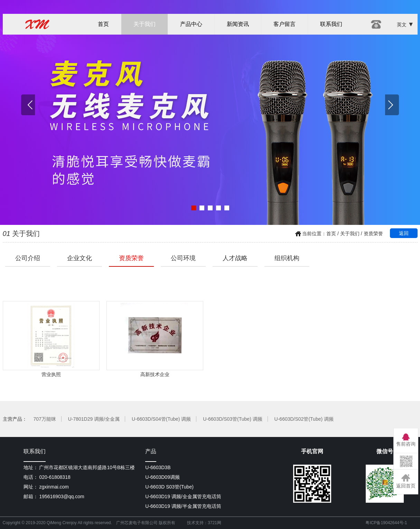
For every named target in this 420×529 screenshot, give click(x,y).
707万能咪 (44, 419)
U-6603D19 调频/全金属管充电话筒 (183, 496)
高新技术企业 (155, 339)
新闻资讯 (238, 24)
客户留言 (284, 24)
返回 (404, 233)
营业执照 (51, 339)
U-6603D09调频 (162, 477)
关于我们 (144, 24)
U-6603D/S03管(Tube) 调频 (232, 419)
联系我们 (331, 24)
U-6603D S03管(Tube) (169, 487)
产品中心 (191, 24)
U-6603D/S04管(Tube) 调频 (161, 419)
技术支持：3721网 (204, 523)
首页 (103, 24)
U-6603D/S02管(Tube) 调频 (304, 419)
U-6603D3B (158, 467)
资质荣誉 (373, 234)
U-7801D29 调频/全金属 (94, 419)
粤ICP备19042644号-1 (386, 523)
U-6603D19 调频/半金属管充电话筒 (183, 506)
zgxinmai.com (54, 487)
